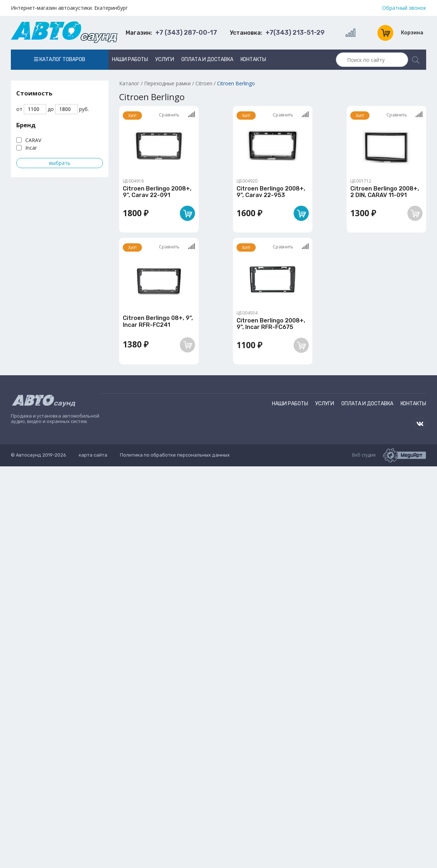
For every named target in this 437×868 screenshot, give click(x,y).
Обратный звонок (404, 8)
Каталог (129, 83)
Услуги (165, 59)
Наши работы (130, 59)
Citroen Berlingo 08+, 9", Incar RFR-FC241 (158, 321)
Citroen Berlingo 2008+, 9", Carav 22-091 (157, 192)
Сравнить (177, 115)
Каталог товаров (60, 59)
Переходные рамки (167, 83)
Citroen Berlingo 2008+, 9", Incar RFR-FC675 (271, 324)
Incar (31, 148)
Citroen (204, 83)
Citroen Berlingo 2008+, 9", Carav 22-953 (271, 192)
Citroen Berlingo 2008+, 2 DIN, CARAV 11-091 (385, 192)
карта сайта (93, 455)
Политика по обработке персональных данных (175, 455)
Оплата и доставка (207, 59)
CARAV (33, 140)
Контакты (253, 59)
